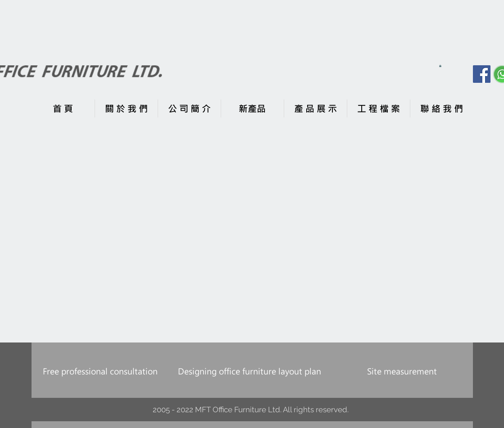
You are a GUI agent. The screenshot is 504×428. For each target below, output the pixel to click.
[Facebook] (482, 74)
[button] (440, 66)
